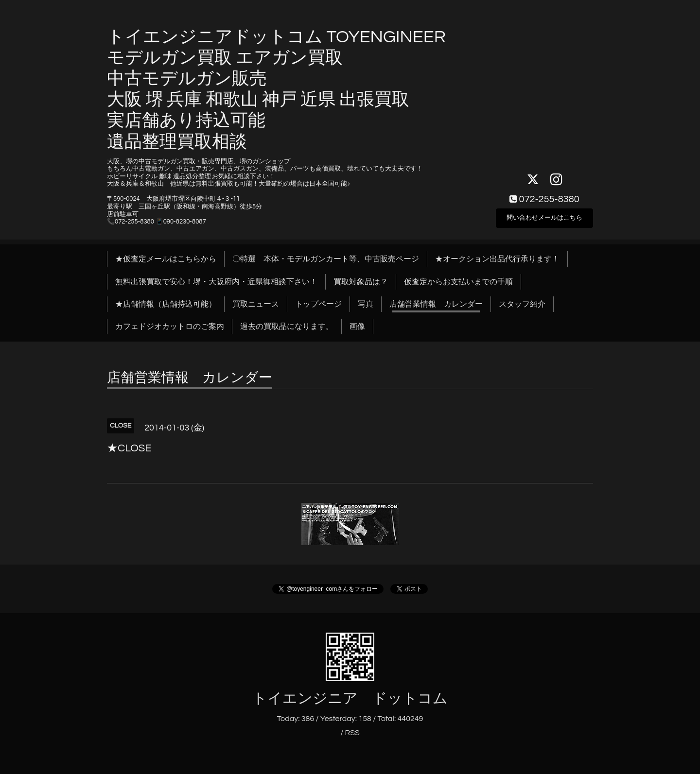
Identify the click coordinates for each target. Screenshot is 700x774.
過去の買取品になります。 (287, 327)
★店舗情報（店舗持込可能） (166, 304)
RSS (352, 733)
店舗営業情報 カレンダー (436, 304)
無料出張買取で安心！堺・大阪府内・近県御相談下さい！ (216, 282)
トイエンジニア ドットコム (350, 698)
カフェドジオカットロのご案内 (170, 327)
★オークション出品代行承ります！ (497, 259)
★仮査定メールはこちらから (166, 259)
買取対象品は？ (361, 282)
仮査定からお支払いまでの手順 (458, 282)
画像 (357, 327)
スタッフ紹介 (522, 304)
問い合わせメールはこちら (544, 216)
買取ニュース (256, 304)
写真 (366, 304)
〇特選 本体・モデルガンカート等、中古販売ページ (326, 259)
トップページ (318, 304)
